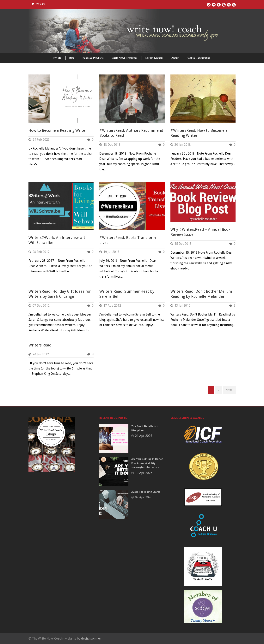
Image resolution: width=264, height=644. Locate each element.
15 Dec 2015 (183, 244)
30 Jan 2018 (183, 145)
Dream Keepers (154, 58)
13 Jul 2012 (182, 306)
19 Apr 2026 (144, 473)
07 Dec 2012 (41, 306)
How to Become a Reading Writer (58, 130)
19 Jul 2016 (111, 252)
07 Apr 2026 (144, 497)
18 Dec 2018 (112, 145)
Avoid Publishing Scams (146, 492)
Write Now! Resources (124, 58)
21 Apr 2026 (144, 436)
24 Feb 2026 (41, 140)
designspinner (91, 638)
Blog (72, 58)
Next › (230, 390)
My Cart (38, 4)
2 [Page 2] (219, 390)
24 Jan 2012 (41, 354)
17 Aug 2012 (112, 306)
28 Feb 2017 (41, 252)
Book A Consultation (199, 58)
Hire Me (56, 58)
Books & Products (93, 58)
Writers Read (40, 345)
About (175, 58)
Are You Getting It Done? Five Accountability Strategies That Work (147, 463)
